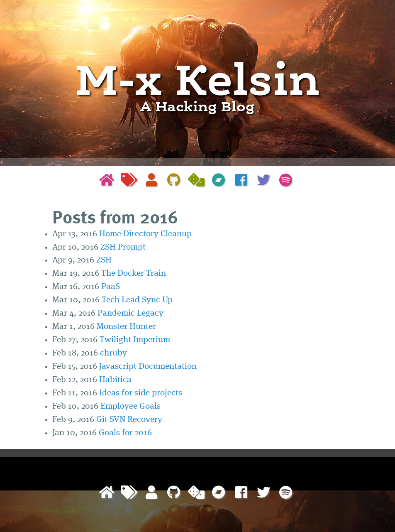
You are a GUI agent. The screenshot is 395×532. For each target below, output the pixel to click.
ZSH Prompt (123, 247)
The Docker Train (134, 273)
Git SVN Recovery (129, 420)
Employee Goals (130, 406)
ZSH (104, 260)
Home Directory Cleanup (145, 234)
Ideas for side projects (141, 393)
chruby (113, 353)
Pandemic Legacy (130, 313)
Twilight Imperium (135, 340)
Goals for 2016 (125, 433)
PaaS (111, 287)
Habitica (115, 380)
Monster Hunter (126, 327)
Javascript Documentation (148, 367)
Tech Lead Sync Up (137, 300)
